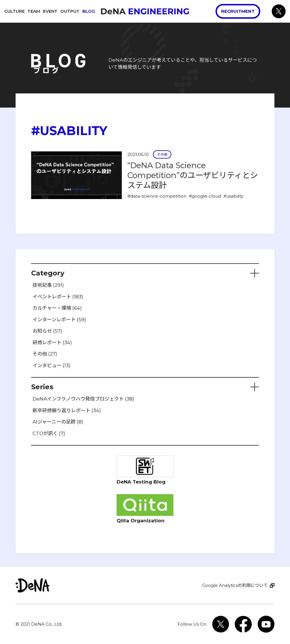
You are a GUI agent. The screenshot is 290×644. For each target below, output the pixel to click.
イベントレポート (58, 297)
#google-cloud (205, 196)
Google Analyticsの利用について (235, 585)
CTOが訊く (49, 433)
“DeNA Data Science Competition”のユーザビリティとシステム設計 (193, 175)
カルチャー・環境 (57, 308)
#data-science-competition (157, 196)
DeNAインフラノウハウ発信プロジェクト (83, 399)
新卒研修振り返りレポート (67, 410)
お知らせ (47, 331)
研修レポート (52, 343)
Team (34, 11)
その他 (162, 154)
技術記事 (48, 285)
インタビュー (52, 365)
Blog (89, 11)
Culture (14, 11)
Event (50, 11)
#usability (233, 196)
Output (70, 11)
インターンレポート (59, 320)
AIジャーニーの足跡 (58, 422)
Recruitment (238, 11)
